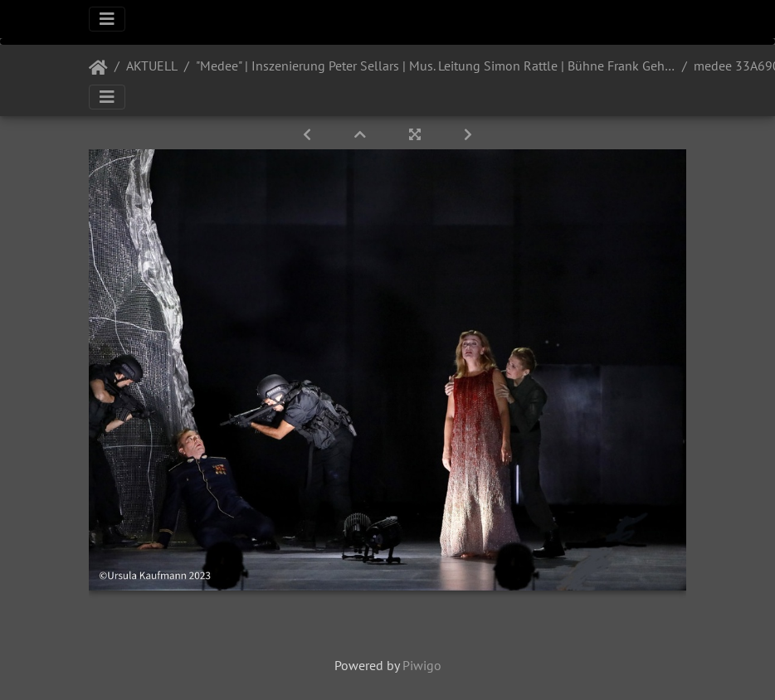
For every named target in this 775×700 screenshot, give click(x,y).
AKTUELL (152, 66)
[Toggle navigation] (107, 19)
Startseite (98, 68)
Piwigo (422, 665)
